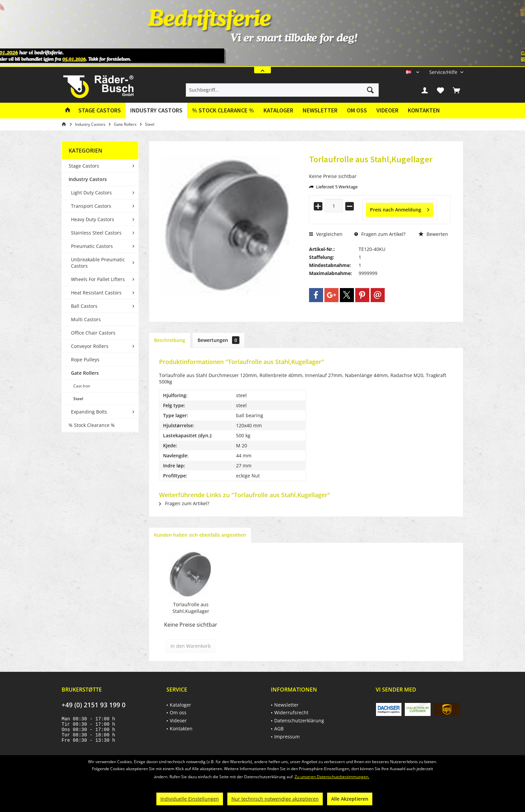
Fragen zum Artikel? (380, 234)
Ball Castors (84, 306)
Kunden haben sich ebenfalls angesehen (200, 535)
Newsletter (320, 110)
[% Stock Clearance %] (223, 111)
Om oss (357, 110)
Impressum (287, 737)
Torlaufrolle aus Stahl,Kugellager (191, 608)
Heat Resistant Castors (96, 293)
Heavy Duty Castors (93, 219)
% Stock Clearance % (92, 425)
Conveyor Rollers (90, 346)
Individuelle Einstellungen (190, 799)
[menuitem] (444, 72)
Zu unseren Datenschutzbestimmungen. (332, 777)
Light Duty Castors (91, 193)
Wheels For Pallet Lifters (98, 279)
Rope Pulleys (85, 359)
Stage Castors (84, 166)
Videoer (387, 110)
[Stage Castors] (100, 111)
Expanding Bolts (89, 412)
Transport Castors (91, 206)
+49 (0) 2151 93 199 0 (94, 705)
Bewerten (433, 234)
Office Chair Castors (93, 333)
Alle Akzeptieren (350, 799)
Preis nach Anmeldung (400, 209)
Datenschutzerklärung (299, 720)
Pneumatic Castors (92, 246)
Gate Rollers (85, 373)
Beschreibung (170, 340)
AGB (279, 729)
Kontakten (424, 110)
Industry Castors (88, 179)
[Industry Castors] (156, 111)
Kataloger (278, 110)
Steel (78, 399)
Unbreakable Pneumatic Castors (98, 263)
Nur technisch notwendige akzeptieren (275, 799)
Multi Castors (86, 319)
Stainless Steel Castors (96, 233)
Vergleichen (326, 234)
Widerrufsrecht (291, 712)
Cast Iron (82, 386)
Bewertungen (218, 340)
